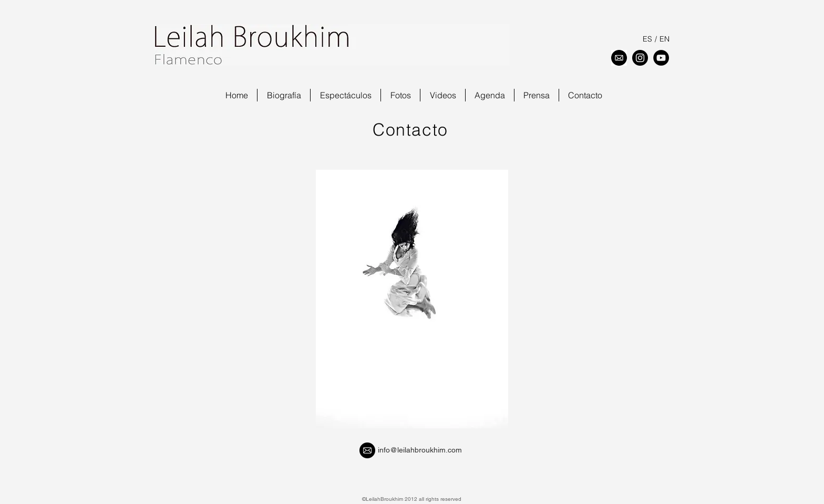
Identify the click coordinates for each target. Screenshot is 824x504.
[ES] (647, 39)
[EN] (664, 39)
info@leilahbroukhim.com (420, 450)
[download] (619, 58)
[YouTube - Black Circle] (661, 58)
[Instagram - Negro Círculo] (640, 58)
